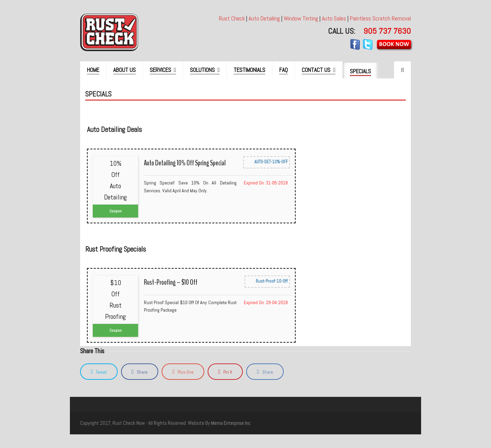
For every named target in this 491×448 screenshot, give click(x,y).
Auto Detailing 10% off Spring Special (185, 163)
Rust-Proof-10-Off (267, 282)
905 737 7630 (387, 31)
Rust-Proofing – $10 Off (171, 282)
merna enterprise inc (231, 423)
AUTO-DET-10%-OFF (266, 162)
